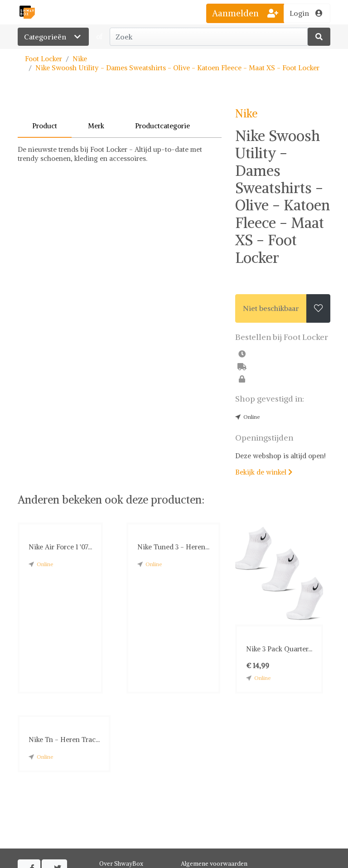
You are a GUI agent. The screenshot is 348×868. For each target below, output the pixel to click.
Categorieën (53, 37)
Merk (96, 126)
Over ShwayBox (121, 864)
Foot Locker (43, 59)
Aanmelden (245, 13)
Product (45, 126)
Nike (80, 59)
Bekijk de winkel (264, 472)
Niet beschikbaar (271, 308)
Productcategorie (162, 126)
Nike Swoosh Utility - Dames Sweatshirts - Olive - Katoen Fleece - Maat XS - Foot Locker (177, 68)
